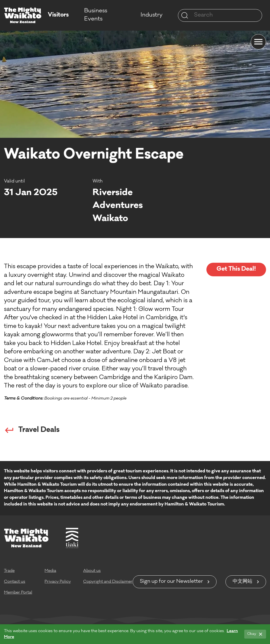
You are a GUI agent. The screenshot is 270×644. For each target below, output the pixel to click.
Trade (9, 571)
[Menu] (258, 42)
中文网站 (243, 582)
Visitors (58, 15)
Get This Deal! (236, 269)
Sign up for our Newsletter (171, 582)
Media (50, 571)
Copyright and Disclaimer (108, 582)
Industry (152, 15)
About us (92, 571)
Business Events (96, 15)
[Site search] (185, 15)
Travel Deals (32, 430)
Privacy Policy (58, 582)
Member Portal (18, 593)
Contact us (15, 582)
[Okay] (255, 634)
